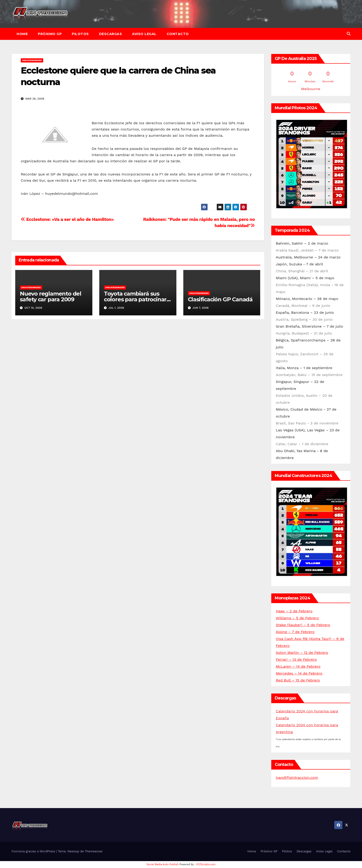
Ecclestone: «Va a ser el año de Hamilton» (67, 219)
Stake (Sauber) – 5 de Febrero (303, 625)
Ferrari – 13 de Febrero (296, 659)
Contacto (178, 34)
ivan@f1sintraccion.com (297, 778)
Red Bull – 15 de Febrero (298, 680)
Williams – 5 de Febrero (297, 618)
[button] (349, 34)
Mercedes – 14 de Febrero (299, 673)
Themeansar (94, 851)
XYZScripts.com (206, 864)
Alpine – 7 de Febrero (295, 632)
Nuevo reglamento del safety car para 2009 (51, 296)
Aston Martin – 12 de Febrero (302, 653)
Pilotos (80, 34)
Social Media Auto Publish (163, 864)
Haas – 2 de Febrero (294, 611)
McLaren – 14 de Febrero (298, 666)
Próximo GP (50, 34)
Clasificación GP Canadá (220, 299)
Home (22, 34)
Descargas (111, 34)
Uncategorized (32, 60)
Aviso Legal (144, 34)
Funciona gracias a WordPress (34, 851)
